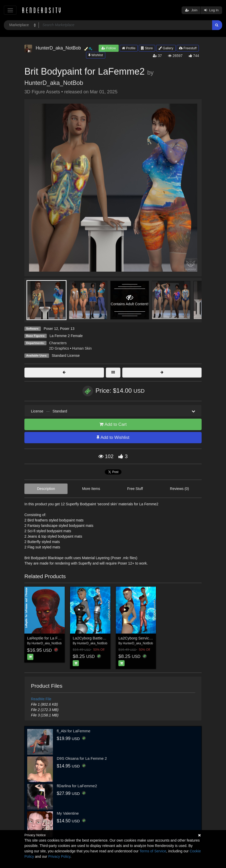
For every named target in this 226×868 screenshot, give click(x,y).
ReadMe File (41, 699)
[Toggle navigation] (10, 10)
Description (46, 489)
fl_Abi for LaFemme (74, 731)
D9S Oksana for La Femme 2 (82, 758)
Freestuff (188, 48)
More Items (91, 489)
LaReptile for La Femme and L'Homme (60, 638)
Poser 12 (51, 329)
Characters (58, 343)
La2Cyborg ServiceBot (138, 638)
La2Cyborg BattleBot (90, 638)
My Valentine (68, 813)
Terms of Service (153, 851)
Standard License (66, 356)
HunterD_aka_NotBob (54, 83)
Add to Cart (113, 424)
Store (147, 48)
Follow (109, 48)
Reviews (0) (180, 489)
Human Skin (82, 348)
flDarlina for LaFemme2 (77, 786)
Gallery (166, 48)
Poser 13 (67, 329)
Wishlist (96, 55)
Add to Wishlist (113, 437)
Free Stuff (135, 489)
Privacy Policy (59, 856)
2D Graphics (59, 348)
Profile (129, 48)
